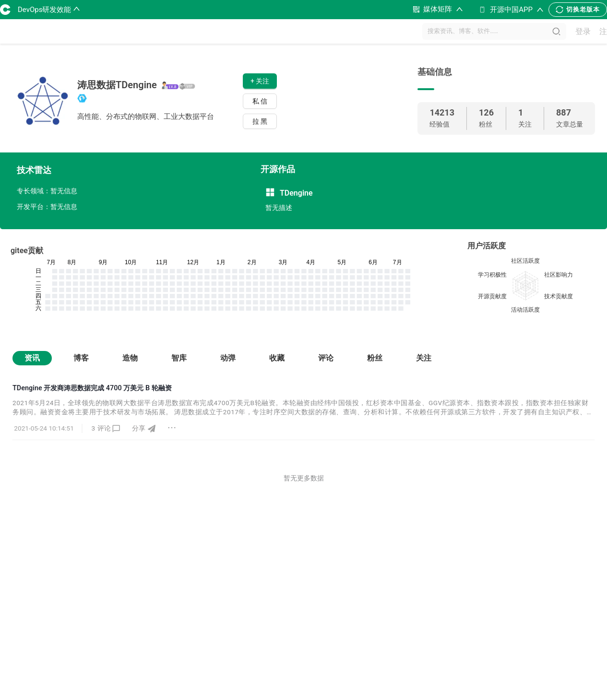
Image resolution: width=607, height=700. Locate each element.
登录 (583, 31)
